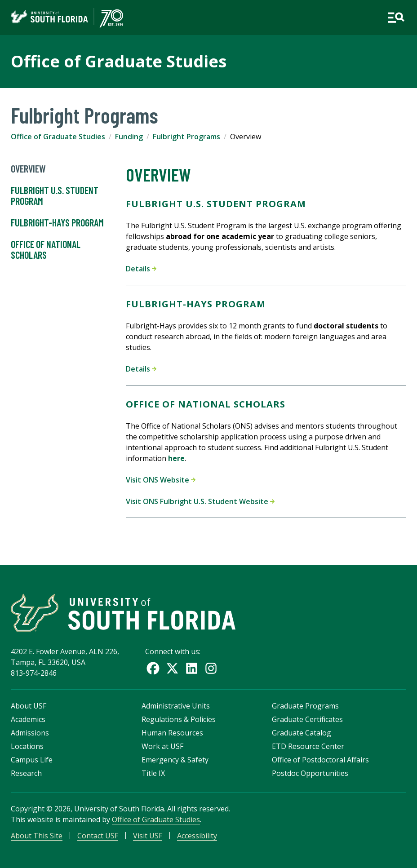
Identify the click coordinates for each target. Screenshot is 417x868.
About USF (29, 706)
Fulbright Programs (186, 137)
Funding (129, 137)
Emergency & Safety (175, 760)
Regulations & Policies (179, 719)
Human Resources (172, 733)
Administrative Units (176, 706)
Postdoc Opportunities (310, 773)
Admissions (30, 733)
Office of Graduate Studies (119, 61)
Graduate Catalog (302, 733)
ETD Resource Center (308, 746)
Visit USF (148, 836)
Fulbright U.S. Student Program (55, 196)
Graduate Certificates (307, 719)
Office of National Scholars (46, 250)
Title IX (153, 773)
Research (26, 773)
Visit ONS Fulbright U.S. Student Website (200, 501)
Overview (28, 169)
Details (141, 269)
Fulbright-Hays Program (57, 223)
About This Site (37, 836)
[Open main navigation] (396, 18)
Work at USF (162, 746)
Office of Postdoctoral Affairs (320, 760)
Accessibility (197, 836)
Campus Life (32, 760)
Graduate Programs (305, 706)
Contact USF (98, 836)
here (176, 458)
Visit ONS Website (161, 480)
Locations (27, 746)
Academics (28, 719)
